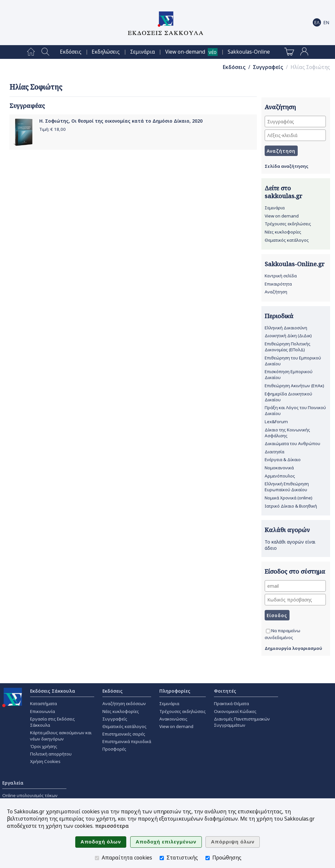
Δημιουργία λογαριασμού (293, 648)
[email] (295, 586)
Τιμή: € (53, 129)
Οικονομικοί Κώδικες (235, 711)
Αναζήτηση (276, 292)
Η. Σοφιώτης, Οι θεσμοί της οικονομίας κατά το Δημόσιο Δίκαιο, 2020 (121, 121)
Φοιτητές (225, 691)
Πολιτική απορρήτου (51, 754)
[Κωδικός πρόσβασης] (295, 600)
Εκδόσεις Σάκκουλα (53, 691)
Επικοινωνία (43, 711)
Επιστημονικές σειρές (124, 734)
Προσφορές (114, 749)
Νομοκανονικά (279, 468)
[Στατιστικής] (162, 858)
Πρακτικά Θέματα (231, 703)
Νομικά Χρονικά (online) (289, 498)
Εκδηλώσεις (106, 52)
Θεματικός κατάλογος (287, 240)
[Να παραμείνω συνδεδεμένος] (268, 631)
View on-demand (185, 52)
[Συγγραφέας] (295, 122)
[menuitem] (31, 52)
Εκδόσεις (71, 52)
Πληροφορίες (175, 691)
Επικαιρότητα (278, 284)
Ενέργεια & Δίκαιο (283, 460)
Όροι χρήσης (44, 746)
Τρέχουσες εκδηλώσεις (288, 224)
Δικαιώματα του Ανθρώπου (292, 443)
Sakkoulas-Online (249, 52)
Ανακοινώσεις (173, 719)
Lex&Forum (276, 422)
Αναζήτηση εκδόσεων (124, 703)
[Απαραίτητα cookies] (97, 858)
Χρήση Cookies (45, 761)
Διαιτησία (274, 452)
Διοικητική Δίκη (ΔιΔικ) (288, 336)
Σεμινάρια (143, 52)
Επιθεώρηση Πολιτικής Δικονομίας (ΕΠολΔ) (288, 347)
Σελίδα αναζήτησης (286, 166)
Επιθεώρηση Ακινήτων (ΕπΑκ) (294, 386)
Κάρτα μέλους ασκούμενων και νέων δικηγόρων (61, 736)
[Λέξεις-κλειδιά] (295, 135)
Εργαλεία (13, 783)
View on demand (282, 216)
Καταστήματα (44, 703)
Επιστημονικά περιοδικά (127, 741)
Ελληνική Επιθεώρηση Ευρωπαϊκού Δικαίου (287, 487)
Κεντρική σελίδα (281, 276)
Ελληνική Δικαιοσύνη (286, 328)
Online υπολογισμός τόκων (30, 795)
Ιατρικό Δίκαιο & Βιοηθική (291, 506)
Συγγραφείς (268, 67)
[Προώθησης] (208, 858)
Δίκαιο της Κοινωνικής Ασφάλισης (287, 433)
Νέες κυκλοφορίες (283, 232)
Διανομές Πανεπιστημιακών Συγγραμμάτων (242, 722)
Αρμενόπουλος (280, 476)
